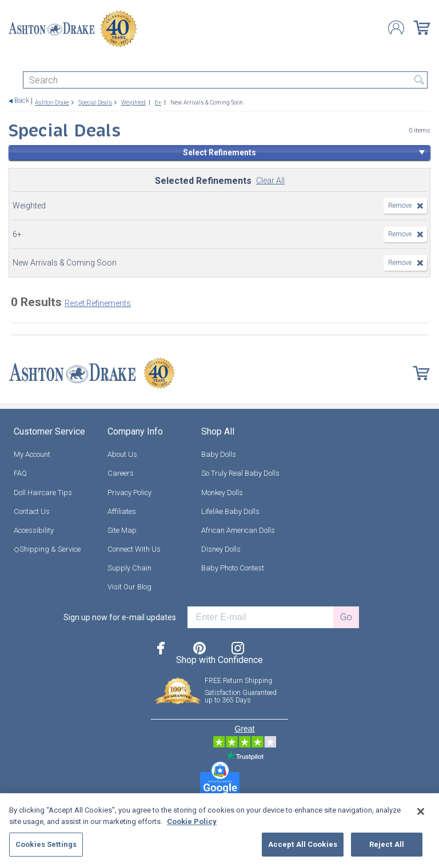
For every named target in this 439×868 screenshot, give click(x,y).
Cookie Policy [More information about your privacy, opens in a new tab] (192, 821)
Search (419, 80)
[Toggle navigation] (14, 61)
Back (22, 101)
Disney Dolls (221, 549)
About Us (122, 454)
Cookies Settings (46, 844)
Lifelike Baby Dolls (230, 511)
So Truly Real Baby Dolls (240, 473)
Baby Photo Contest (233, 568)
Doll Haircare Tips (43, 493)
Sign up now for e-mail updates (120, 617)
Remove (400, 206)
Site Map (122, 530)
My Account (32, 454)
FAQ (20, 473)
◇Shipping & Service (47, 549)
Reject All (387, 844)
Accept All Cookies (303, 844)
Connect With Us (134, 549)
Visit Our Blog (129, 587)
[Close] (421, 811)
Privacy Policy (129, 493)
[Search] (225, 80)
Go (346, 617)
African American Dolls (238, 530)
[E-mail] (260, 617)
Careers (121, 473)
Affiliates (122, 511)
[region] (219, 831)
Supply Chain (129, 568)
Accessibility (34, 530)
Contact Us (32, 511)
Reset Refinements (98, 303)
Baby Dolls (219, 454)
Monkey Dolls (222, 493)
